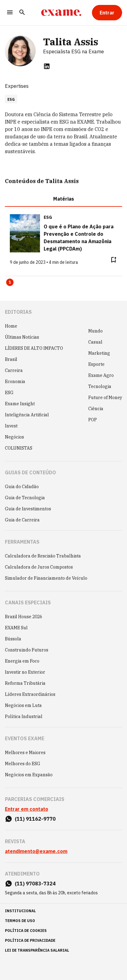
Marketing (99, 353)
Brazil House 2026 (24, 617)
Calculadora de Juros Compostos (39, 567)
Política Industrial (24, 717)
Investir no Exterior (25, 672)
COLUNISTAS (19, 448)
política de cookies (26, 931)
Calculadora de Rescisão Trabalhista (43, 556)
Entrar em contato (27, 809)
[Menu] (10, 13)
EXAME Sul (16, 628)
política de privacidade (30, 940)
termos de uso (20, 921)
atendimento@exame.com (36, 851)
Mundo (95, 331)
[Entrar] (107, 13)
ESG (9, 393)
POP (93, 420)
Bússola (13, 639)
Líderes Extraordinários (30, 694)
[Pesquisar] (22, 13)
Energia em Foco (22, 661)
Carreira (14, 370)
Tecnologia (100, 386)
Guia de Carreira (22, 520)
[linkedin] (47, 66)
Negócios (14, 437)
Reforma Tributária (25, 683)
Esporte (96, 364)
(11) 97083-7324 (35, 884)
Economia (15, 382)
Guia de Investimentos (28, 509)
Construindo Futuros (27, 650)
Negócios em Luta (23, 705)
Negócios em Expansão (29, 775)
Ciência (96, 409)
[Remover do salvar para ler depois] (113, 260)
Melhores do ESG (23, 764)
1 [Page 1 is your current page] (10, 282)
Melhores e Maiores (25, 753)
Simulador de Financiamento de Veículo (46, 578)
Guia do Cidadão (22, 487)
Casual (95, 342)
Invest (11, 426)
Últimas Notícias (22, 337)
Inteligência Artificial (27, 415)
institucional (20, 911)
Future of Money (105, 398)
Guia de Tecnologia (25, 498)
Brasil (11, 359)
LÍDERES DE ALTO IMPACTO (34, 348)
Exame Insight (20, 404)
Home (11, 326)
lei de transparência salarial (37, 950)
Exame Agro (101, 375)
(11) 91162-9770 (35, 819)
